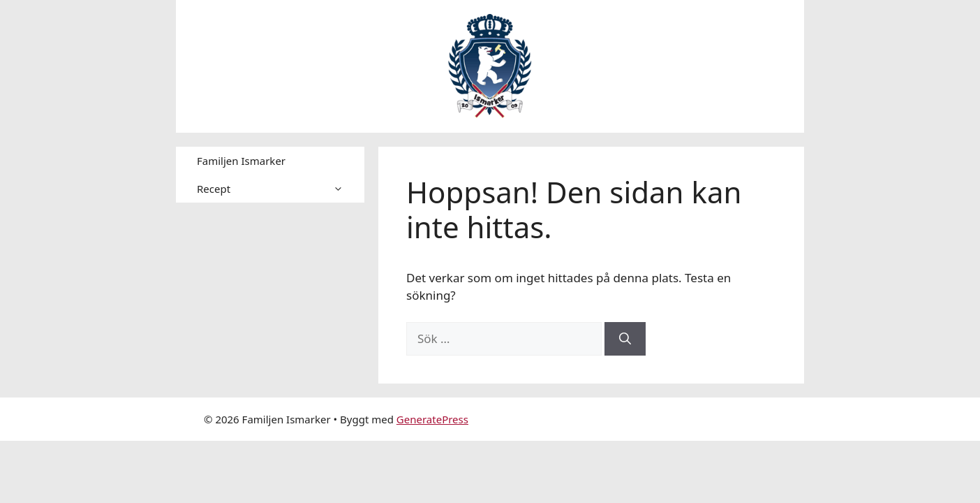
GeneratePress (432, 419)
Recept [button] (281, 189)
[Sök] (625, 339)
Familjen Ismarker (241, 161)
